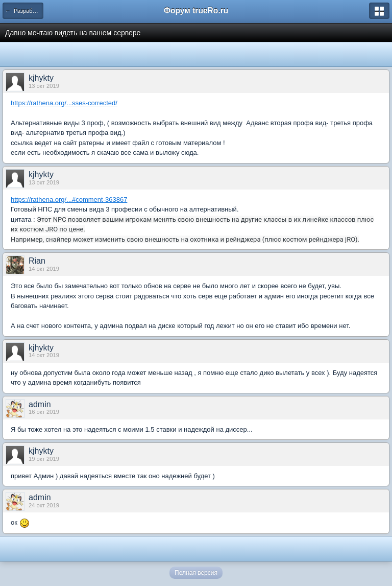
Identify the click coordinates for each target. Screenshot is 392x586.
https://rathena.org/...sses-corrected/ (64, 103)
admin (40, 404)
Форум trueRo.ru (196, 10)
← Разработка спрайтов (24, 11)
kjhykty (41, 78)
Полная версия (196, 573)
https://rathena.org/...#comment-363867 (69, 200)
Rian (37, 261)
